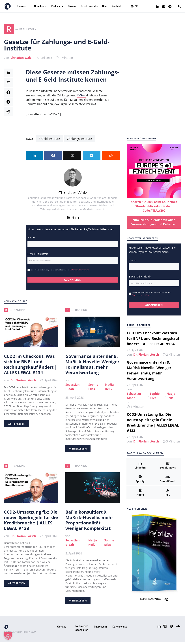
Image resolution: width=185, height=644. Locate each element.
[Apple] (140, 494)
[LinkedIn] (158, 6)
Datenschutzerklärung (79, 271)
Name (31, 239)
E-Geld (82, 97)
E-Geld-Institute (49, 140)
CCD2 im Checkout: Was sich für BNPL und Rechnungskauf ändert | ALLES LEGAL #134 (30, 366)
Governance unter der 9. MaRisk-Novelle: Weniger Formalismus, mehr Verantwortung (92, 366)
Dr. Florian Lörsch (23, 382)
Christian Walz (21, 59)
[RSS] (168, 494)
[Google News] (164, 6)
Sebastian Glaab (73, 388)
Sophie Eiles (93, 388)
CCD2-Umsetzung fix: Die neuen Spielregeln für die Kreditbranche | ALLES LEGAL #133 (31, 522)
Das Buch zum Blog (154, 601)
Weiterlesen (17, 425)
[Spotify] (170, 6)
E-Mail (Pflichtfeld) (38, 256)
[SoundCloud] (168, 480)
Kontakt (61, 628)
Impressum (100, 628)
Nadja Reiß (109, 388)
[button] (138, 6)
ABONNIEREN (73, 281)
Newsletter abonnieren (82, 630)
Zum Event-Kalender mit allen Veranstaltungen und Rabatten (154, 224)
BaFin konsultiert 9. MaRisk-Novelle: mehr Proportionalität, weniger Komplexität (89, 522)
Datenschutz (120, 628)
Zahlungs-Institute (80, 140)
